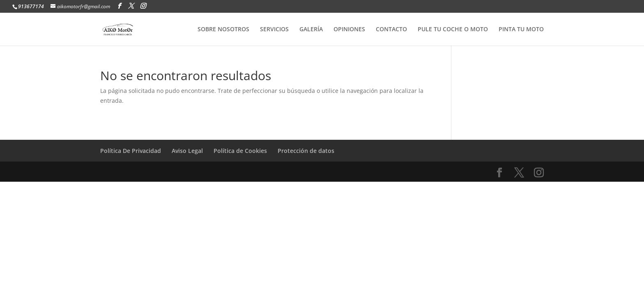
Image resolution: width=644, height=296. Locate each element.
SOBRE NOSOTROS (223, 30)
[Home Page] (126, 29)
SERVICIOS (274, 30)
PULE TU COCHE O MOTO (453, 30)
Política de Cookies (240, 151)
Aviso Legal (187, 151)
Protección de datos (306, 151)
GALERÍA (311, 30)
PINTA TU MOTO (521, 30)
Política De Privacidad (131, 151)
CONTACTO (391, 30)
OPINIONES (349, 30)
